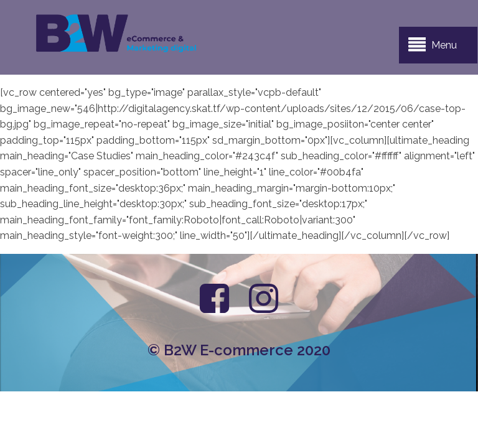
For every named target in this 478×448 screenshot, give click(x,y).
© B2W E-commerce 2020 (239, 350)
